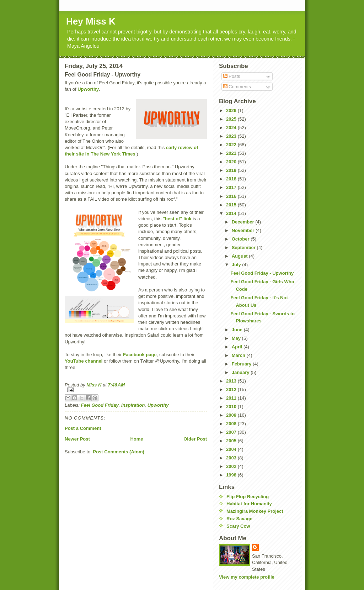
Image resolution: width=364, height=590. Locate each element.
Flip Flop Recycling (248, 497)
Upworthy (88, 89)
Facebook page (140, 355)
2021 (232, 153)
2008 (232, 424)
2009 (232, 415)
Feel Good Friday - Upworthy (262, 273)
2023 (232, 136)
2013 (232, 381)
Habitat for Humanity (249, 504)
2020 (232, 162)
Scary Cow (238, 526)
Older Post (195, 439)
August (240, 256)
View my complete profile (247, 577)
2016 (232, 196)
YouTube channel (84, 361)
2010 (232, 407)
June (238, 330)
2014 (232, 213)
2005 (232, 441)
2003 (232, 458)
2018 (232, 179)
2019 (232, 170)
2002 (232, 466)
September (244, 247)
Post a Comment (83, 428)
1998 (232, 475)
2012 (232, 389)
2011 (232, 398)
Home (136, 439)
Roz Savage (239, 519)
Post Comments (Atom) (119, 452)
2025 (232, 119)
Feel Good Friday (100, 405)
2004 (232, 449)
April (238, 347)
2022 (232, 145)
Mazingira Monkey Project (255, 511)
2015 (232, 205)
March (239, 355)
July (237, 265)
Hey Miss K (91, 21)
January (241, 372)
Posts (232, 76)
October (241, 239)
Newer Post (77, 439)
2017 (232, 187)
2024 (232, 128)
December (243, 222)
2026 (232, 110)
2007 (232, 432)
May (237, 338)
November (244, 230)
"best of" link (177, 219)
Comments (237, 87)
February (242, 364)
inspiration (133, 405)
